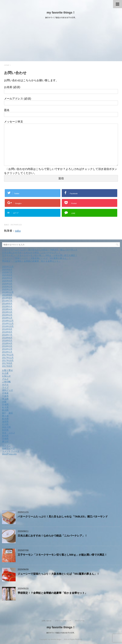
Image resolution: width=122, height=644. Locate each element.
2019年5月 (7, 306)
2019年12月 (8, 292)
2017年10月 (8, 360)
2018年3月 (7, 346)
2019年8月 (7, 298)
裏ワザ (5, 441)
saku (18, 231)
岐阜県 (5, 407)
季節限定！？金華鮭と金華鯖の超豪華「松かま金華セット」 (31, 261)
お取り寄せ (7, 370)
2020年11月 (8, 267)
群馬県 (5, 436)
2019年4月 (7, 309)
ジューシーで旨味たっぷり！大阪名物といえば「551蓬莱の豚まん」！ (36, 258)
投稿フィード (9, 448)
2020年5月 (7, 278)
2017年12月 (8, 355)
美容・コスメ (9, 433)
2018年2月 (7, 349)
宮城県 (5, 404)
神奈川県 (6, 427)
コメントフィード (11, 451)
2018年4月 (7, 343)
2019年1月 (7, 318)
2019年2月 (7, 315)
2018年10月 (8, 326)
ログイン (6, 446)
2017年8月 (7, 366)
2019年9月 (7, 295)
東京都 (5, 416)
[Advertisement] (61, 41)
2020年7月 (7, 272)
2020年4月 (7, 281)
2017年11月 (8, 358)
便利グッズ (7, 390)
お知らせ (6, 376)
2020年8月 (7, 269)
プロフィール (80, 621)
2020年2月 (7, 287)
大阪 (4, 402)
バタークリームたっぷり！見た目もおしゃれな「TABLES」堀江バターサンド (40, 250)
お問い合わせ (47, 621)
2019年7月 (7, 301)
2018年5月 (7, 341)
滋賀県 (5, 422)
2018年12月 (8, 321)
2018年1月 (7, 352)
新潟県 (5, 410)
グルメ (5, 379)
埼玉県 (5, 399)
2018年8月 (7, 332)
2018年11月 (8, 323)
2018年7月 (7, 335)
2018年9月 (7, 329)
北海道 (5, 393)
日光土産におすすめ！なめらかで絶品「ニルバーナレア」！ (31, 253)
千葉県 (5, 396)
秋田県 (5, 430)
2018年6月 (7, 338)
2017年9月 (7, 363)
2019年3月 (7, 312)
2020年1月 (7, 289)
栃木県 (5, 419)
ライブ (5, 387)
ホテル (5, 385)
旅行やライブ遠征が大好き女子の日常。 (61, 633)
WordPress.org (9, 454)
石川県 (5, 424)
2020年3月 (7, 284)
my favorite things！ (61, 13)
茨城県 (5, 439)
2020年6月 (7, 275)
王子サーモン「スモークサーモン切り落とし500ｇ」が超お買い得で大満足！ (40, 255)
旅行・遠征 (7, 413)
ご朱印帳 (6, 382)
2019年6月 (7, 304)
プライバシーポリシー (63, 621)
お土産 (5, 373)
